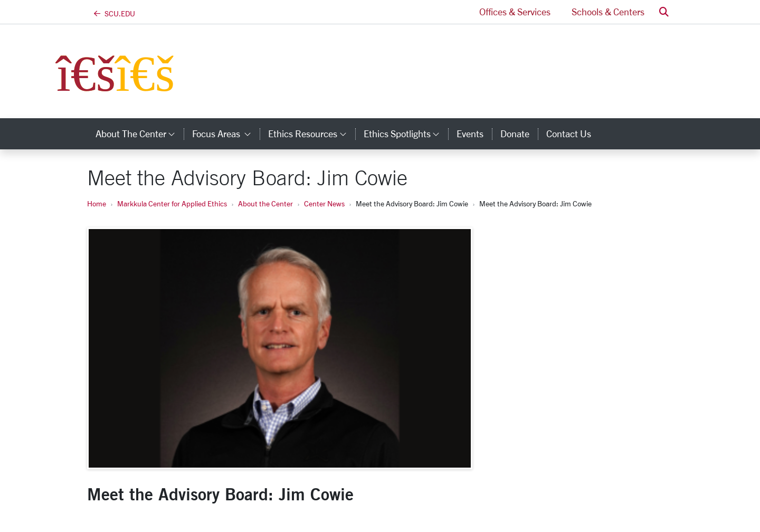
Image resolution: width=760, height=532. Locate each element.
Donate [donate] (515, 134)
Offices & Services (515, 12)
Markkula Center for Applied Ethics (172, 203)
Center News (324, 203)
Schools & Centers (608, 12)
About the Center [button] (140, 134)
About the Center (265, 203)
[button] (664, 12)
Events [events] (470, 134)
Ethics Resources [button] (311, 134)
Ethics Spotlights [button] (406, 134)
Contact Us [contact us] (569, 134)
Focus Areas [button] (226, 134)
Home (97, 203)
